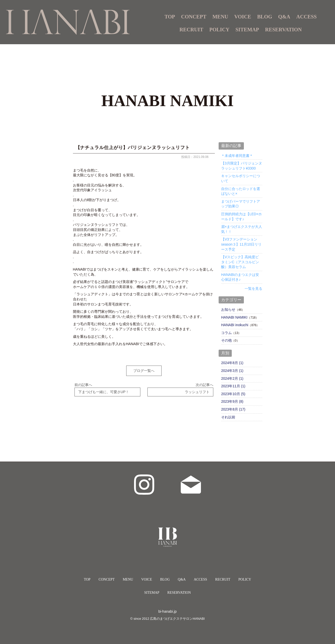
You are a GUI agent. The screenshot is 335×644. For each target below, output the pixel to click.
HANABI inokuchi (235, 325)
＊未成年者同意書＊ (237, 156)
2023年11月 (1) (233, 386)
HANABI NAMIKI (234, 317)
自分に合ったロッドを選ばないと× (241, 191)
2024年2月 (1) (232, 378)
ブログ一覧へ (144, 371)
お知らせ (228, 309)
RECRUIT (191, 30)
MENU (128, 579)
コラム (226, 333)
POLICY (219, 30)
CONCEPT (194, 17)
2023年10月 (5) (233, 394)
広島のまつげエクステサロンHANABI (177, 619)
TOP (170, 17)
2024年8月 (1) (232, 363)
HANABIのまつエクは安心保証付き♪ (240, 277)
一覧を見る (253, 289)
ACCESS (307, 17)
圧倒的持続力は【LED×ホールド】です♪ (241, 217)
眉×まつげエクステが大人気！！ (242, 229)
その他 (226, 340)
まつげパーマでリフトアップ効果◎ (241, 204)
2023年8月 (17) (233, 409)
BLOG (265, 17)
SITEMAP (247, 30)
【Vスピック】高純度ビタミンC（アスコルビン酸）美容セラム (240, 262)
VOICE (243, 17)
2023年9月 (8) (232, 401)
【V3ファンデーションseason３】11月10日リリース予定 (241, 244)
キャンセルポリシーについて (241, 178)
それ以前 (228, 417)
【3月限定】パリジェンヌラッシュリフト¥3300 (242, 166)
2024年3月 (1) (232, 371)
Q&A (284, 17)
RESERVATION (283, 30)
